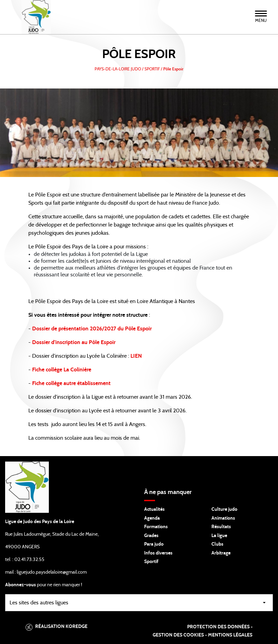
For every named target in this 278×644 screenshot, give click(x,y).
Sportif (151, 562)
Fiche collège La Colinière (62, 370)
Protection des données (218, 627)
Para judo (154, 544)
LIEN (136, 356)
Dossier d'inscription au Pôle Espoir (74, 342)
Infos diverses (158, 553)
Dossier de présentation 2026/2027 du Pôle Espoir (92, 329)
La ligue (219, 536)
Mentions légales (230, 635)
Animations (223, 518)
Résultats (221, 527)
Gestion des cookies (178, 635)
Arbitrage (221, 553)
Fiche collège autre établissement (71, 383)
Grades (151, 536)
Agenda (152, 518)
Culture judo (224, 509)
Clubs (217, 544)
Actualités (154, 509)
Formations (156, 527)
